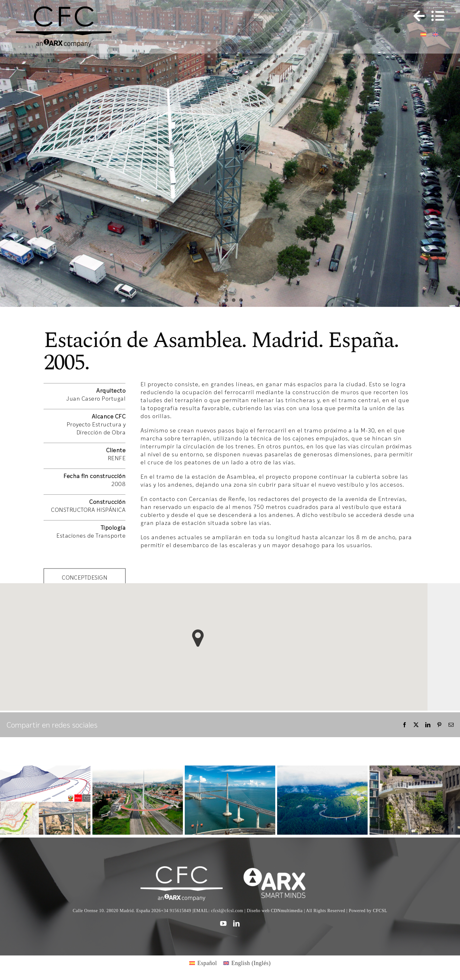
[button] (198, 638)
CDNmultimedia (287, 911)
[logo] (278, 869)
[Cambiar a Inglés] (435, 34)
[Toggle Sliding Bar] (416, 16)
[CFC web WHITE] (181, 869)
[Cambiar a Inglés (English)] (247, 963)
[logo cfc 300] (64, 9)
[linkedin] (237, 924)
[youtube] (223, 924)
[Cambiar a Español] (423, 34)
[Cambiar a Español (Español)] (203, 963)
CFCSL (380, 911)
